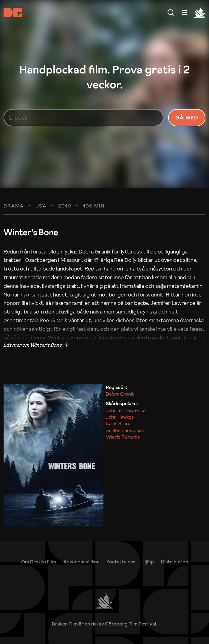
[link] (148, 562)
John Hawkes (120, 417)
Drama (14, 206)
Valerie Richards (123, 437)
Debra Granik (120, 394)
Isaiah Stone (119, 423)
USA (41, 206)
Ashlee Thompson (125, 430)
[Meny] (171, 13)
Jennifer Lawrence (126, 410)
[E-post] (83, 118)
